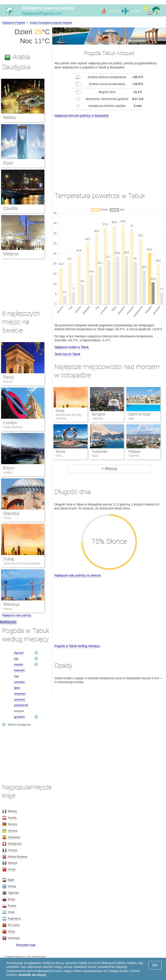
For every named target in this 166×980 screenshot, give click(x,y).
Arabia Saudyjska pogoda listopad (51, 23)
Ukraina (13, 831)
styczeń (19, 653)
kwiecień (19, 670)
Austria (12, 818)
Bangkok (99, 414)
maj (16, 676)
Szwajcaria (15, 844)
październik (21, 705)
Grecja (12, 886)
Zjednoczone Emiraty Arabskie (22, 563)
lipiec (17, 688)
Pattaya (134, 451)
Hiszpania (14, 837)
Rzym (9, 468)
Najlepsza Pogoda (14, 23)
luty (16, 659)
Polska (12, 906)
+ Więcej (109, 469)
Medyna (11, 254)
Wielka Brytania (13, 427)
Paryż (9, 377)
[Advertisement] (109, 151)
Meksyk (13, 863)
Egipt (11, 880)
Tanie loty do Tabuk (67, 354)
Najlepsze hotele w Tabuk (72, 347)
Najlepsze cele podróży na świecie (78, 575)
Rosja (11, 899)
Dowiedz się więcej (32, 975)
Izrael (11, 912)
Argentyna (14, 918)
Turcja (7, 518)
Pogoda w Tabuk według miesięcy (77, 646)
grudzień (19, 717)
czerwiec (20, 682)
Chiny (11, 931)
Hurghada (100, 451)
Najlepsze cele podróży (17, 615)
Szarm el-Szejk (140, 414)
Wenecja (11, 604)
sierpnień (20, 694)
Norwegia (14, 938)
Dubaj (60, 411)
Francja (8, 382)
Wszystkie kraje (26, 945)
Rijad (8, 163)
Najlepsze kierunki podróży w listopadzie (82, 116)
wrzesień (20, 699)
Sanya (60, 451)
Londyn (10, 423)
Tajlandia (13, 893)
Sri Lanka (14, 925)
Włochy (8, 472)
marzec (19, 664)
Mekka (10, 117)
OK (155, 965)
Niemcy (12, 824)
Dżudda (10, 208)
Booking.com (8, 622)
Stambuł (11, 513)
